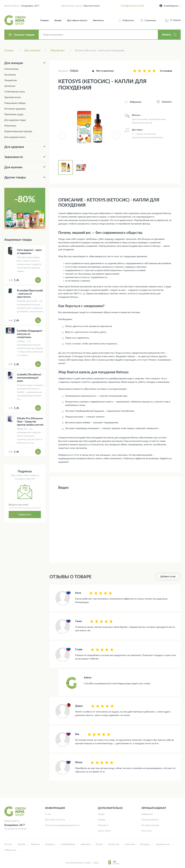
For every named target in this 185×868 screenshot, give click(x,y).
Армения (85, 844)
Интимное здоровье (15, 109)
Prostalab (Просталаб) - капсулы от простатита (30, 294)
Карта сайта (104, 831)
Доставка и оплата (77, 20)
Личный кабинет (150, 819)
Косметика (10, 75)
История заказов (150, 825)
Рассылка (146, 831)
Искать (167, 35)
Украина (35, 844)
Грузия (99, 844)
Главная (44, 20)
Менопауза (10, 125)
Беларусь (50, 844)
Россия (8, 844)
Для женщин (14, 63)
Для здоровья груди (15, 120)
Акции (58, 20)
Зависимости (14, 157)
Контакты (98, 20)
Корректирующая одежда (18, 131)
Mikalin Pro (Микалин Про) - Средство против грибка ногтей (30, 421)
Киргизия (130, 844)
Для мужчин (13, 167)
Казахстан (114, 844)
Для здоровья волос (15, 137)
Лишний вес (11, 80)
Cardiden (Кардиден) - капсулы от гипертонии (30, 334)
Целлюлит (10, 86)
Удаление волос (13, 97)
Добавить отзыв (168, 576)
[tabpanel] (89, 128)
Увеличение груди (14, 114)
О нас (48, 814)
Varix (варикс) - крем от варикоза (29, 251)
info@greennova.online (133, 6)
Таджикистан (163, 844)
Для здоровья (14, 147)
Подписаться (25, 514)
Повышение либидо (15, 103)
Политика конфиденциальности (62, 825)
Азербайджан (68, 844)
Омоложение (11, 69)
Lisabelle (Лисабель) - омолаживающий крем (30, 378)
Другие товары (15, 177)
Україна (21, 844)
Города (102, 819)
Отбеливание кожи (15, 91)
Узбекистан (10, 850)
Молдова (145, 844)
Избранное (147, 814)
